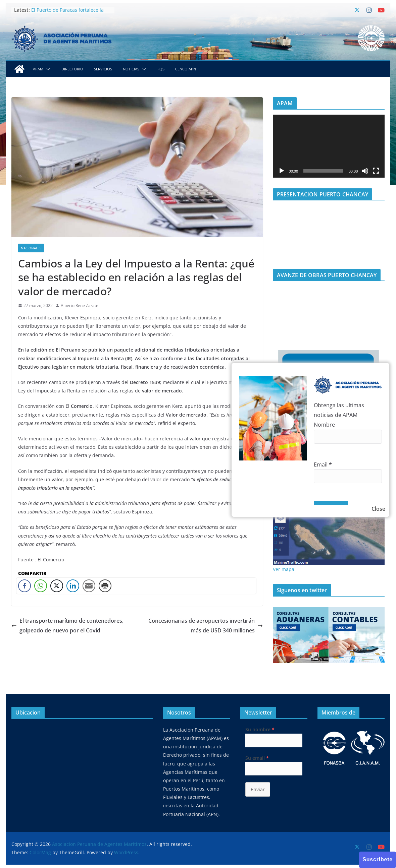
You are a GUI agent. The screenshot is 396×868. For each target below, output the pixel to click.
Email (323, 464)
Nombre (324, 425)
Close (378, 509)
